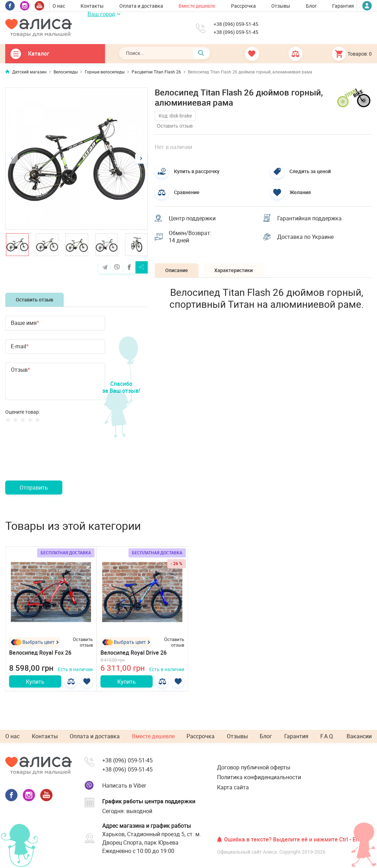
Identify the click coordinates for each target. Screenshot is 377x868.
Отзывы (281, 6)
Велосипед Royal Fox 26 (40, 653)
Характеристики (233, 270)
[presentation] (58, 460)
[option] (76, 159)
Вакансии (359, 736)
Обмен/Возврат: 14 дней (190, 237)
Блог (311, 6)
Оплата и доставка (141, 6)
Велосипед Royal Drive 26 (134, 653)
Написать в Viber (124, 785)
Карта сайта (233, 787)
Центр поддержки (192, 218)
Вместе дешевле (197, 6)
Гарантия (343, 6)
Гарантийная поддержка (309, 218)
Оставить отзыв (34, 300)
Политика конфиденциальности (259, 777)
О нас (59, 6)
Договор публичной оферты (254, 767)
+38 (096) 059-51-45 (236, 24)
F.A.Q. (327, 736)
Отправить (34, 488)
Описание (177, 270)
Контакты (92, 6)
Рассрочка (243, 6)
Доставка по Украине (305, 237)
